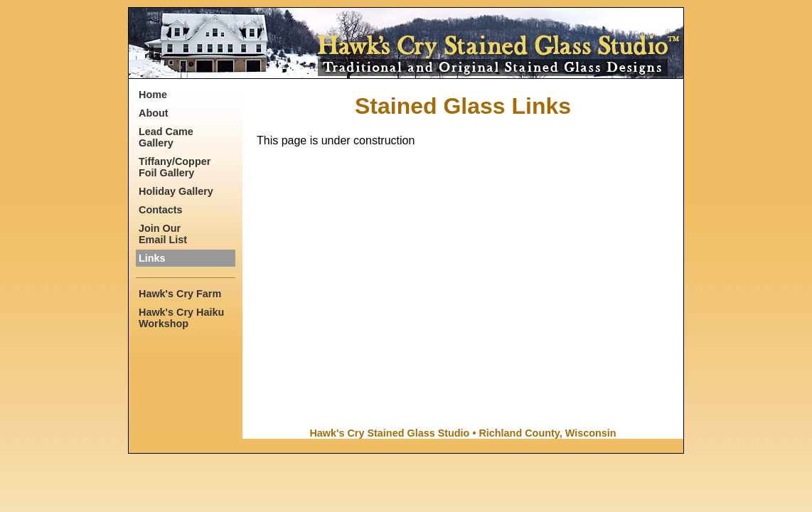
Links (152, 258)
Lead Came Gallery (166, 137)
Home (153, 95)
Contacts (161, 210)
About (154, 113)
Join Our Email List (163, 234)
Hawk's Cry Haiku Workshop (181, 318)
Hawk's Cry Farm (180, 294)
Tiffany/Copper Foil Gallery (175, 167)
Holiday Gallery (176, 191)
